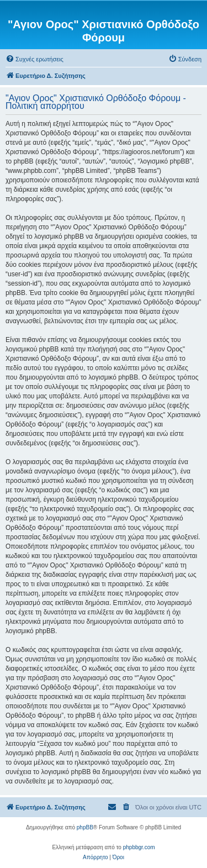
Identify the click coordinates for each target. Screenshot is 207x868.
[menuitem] (34, 59)
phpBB (85, 827)
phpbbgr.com (139, 847)
